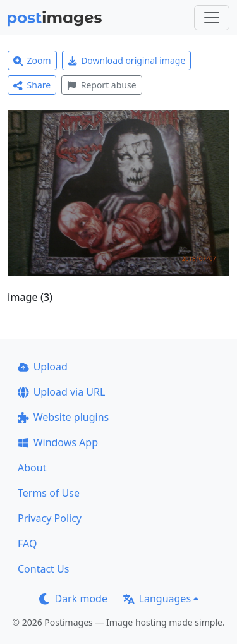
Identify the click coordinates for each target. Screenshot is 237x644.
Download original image (127, 60)
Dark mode (73, 598)
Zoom (32, 60)
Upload (43, 367)
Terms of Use (49, 493)
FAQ (27, 544)
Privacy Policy (50, 518)
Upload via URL (61, 392)
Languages (157, 598)
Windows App (58, 442)
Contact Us (43, 569)
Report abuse (101, 85)
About (32, 468)
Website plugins (63, 417)
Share (32, 85)
